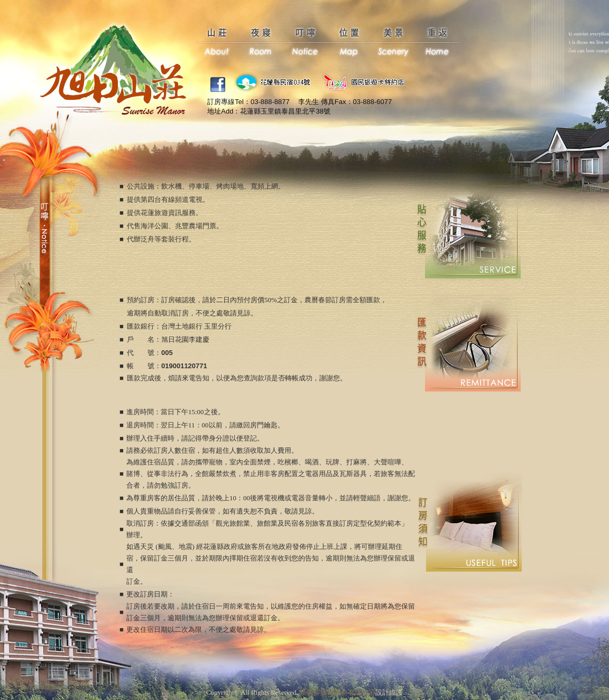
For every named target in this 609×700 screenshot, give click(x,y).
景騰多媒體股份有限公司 (338, 692)
